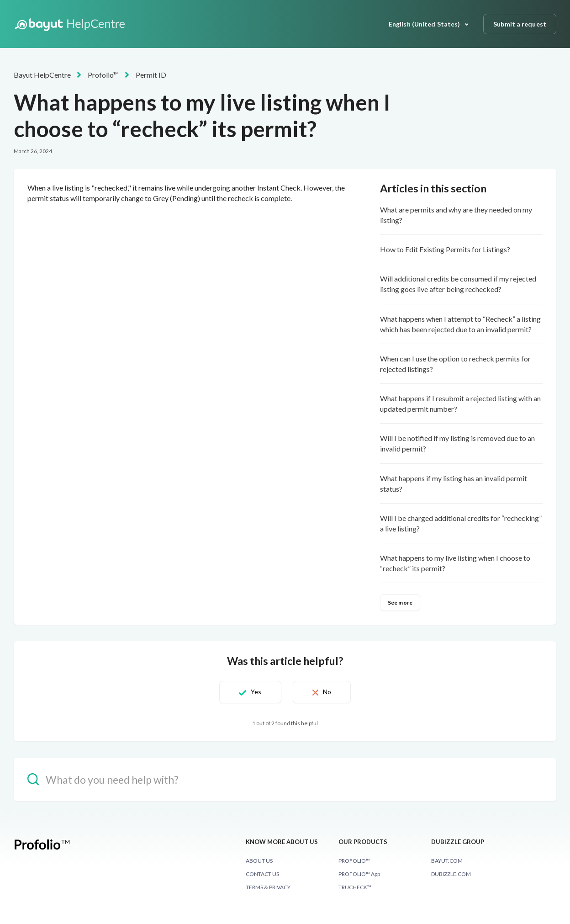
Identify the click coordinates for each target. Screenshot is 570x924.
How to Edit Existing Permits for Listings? (445, 249)
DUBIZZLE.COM (451, 874)
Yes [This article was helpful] (256, 692)
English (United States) (425, 24)
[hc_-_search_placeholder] (285, 779)
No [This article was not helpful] (327, 692)
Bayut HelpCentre (42, 75)
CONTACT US (262, 874)
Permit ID (151, 75)
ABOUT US (259, 861)
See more (400, 603)
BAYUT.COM (447, 861)
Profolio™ (103, 75)
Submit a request (520, 24)
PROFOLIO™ (354, 861)
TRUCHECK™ (355, 887)
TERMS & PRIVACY (268, 887)
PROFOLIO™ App (359, 874)
